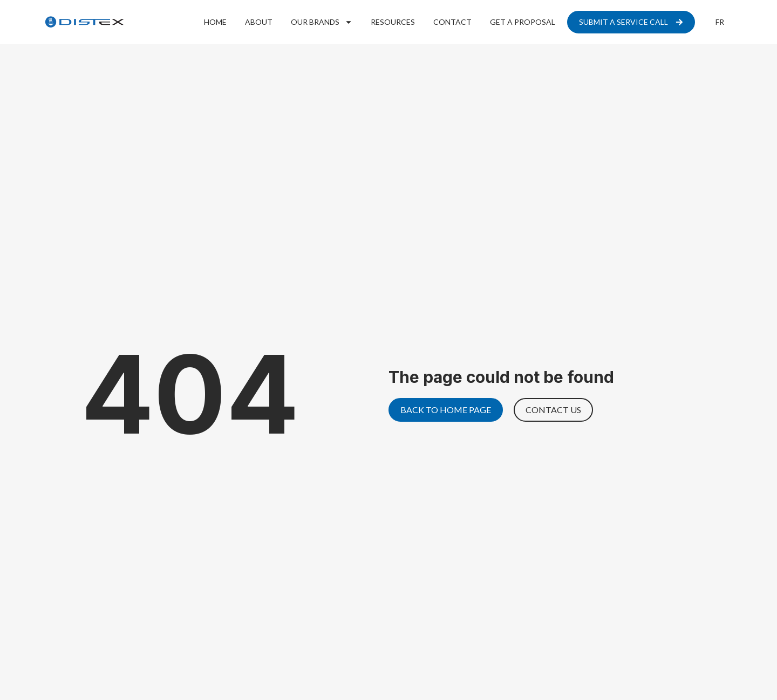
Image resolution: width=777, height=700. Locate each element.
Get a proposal (523, 22)
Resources (393, 22)
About (259, 22)
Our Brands (322, 22)
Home (215, 22)
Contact (452, 22)
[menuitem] (720, 22)
